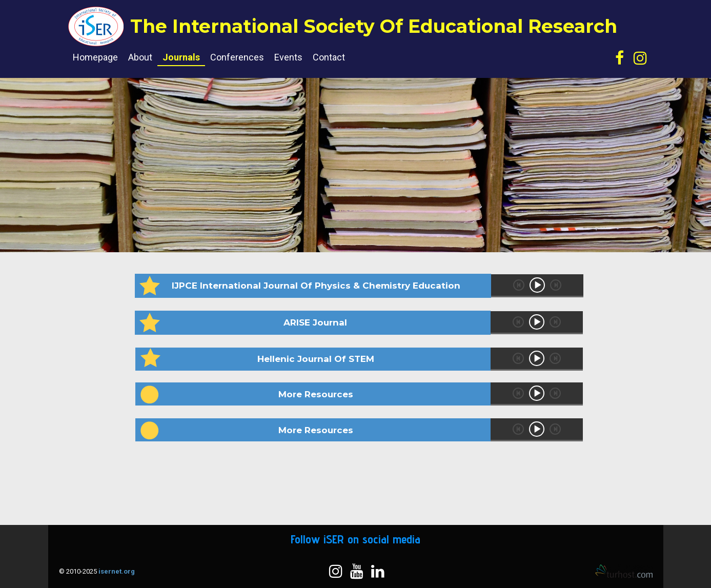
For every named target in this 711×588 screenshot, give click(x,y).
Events (288, 57)
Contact (329, 57)
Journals (181, 57)
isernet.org (117, 571)
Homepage (95, 57)
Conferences (237, 57)
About (140, 57)
